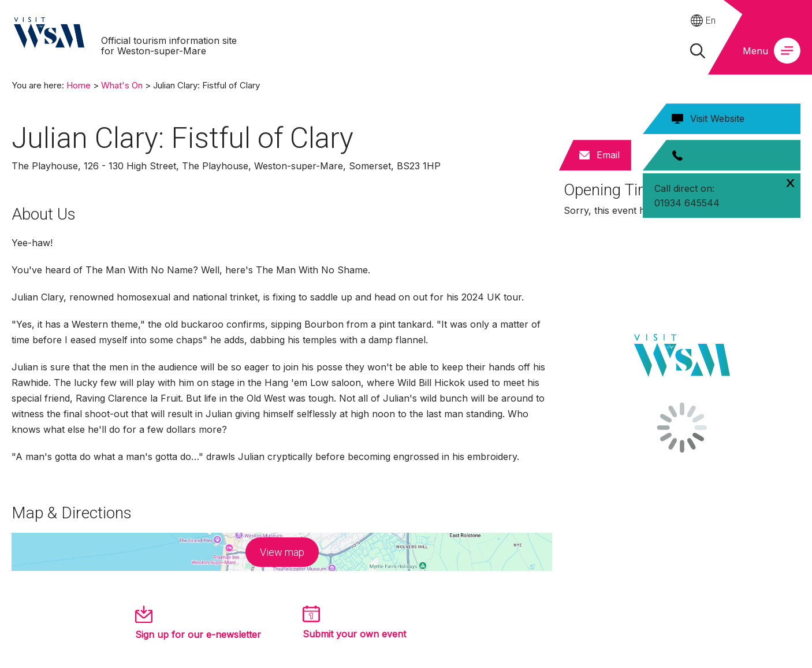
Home (79, 85)
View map (282, 552)
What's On (122, 85)
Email (608, 155)
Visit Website (717, 118)
